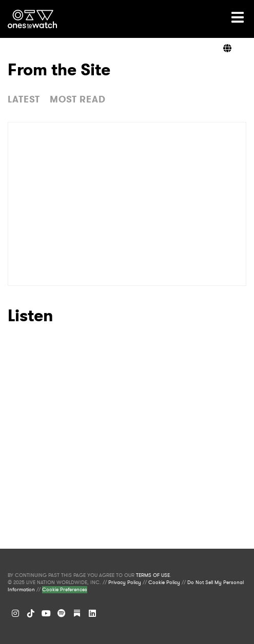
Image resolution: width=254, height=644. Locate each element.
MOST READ (78, 99)
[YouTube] (46, 613)
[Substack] (77, 613)
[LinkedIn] (92, 613)
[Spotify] (62, 613)
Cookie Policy (164, 583)
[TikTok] (31, 613)
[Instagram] (15, 613)
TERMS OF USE (153, 575)
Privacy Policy (125, 583)
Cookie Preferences (65, 590)
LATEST (24, 99)
